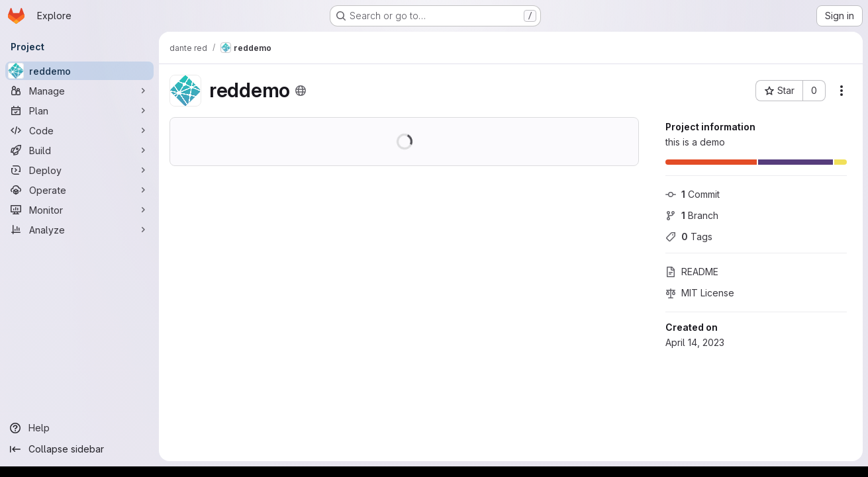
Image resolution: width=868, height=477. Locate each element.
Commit (693, 194)
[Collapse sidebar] (79, 449)
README (692, 272)
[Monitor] (79, 210)
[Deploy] (79, 170)
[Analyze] (79, 230)
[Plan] (79, 110)
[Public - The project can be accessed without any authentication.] (301, 91)
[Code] (79, 130)
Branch (692, 215)
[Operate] (79, 190)
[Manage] (79, 91)
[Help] (79, 428)
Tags (689, 237)
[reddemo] (79, 71)
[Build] (79, 150)
